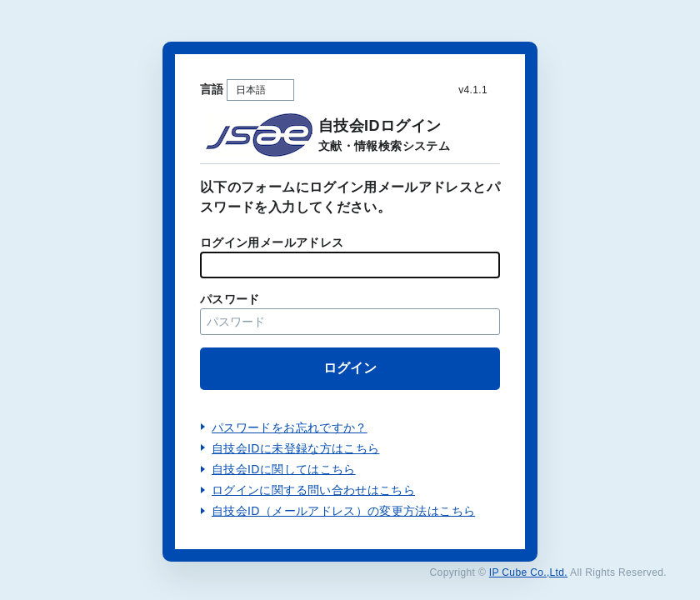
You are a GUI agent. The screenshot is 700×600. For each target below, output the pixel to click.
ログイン (350, 368)
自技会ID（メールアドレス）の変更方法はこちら (343, 511)
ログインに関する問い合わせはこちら (313, 490)
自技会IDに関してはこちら (284, 469)
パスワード (230, 299)
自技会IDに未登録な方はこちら (295, 448)
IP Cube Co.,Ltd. (528, 572)
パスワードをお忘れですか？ (290, 427)
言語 (212, 89)
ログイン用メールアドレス (272, 242)
